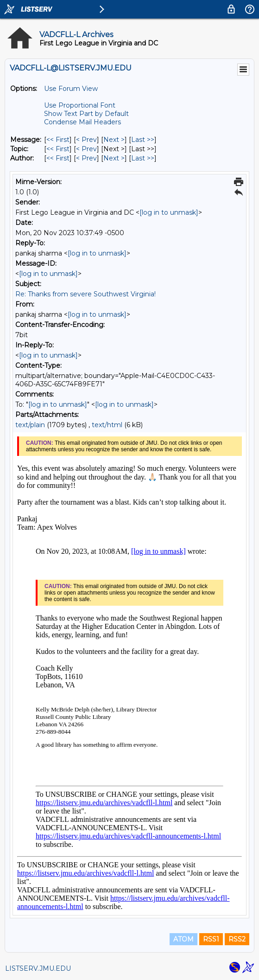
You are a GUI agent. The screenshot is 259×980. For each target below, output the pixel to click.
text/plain (30, 425)
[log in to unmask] (169, 212)
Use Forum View (71, 89)
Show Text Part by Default (86, 114)
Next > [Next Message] (114, 140)
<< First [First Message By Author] (58, 158)
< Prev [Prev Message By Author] (86, 158)
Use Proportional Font (80, 105)
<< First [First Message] (58, 140)
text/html (107, 425)
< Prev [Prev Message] (86, 140)
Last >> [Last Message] (143, 140)
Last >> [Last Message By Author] (143, 158)
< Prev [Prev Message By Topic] (86, 149)
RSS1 (211, 939)
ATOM (183, 939)
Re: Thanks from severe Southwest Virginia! (85, 294)
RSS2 (237, 939)
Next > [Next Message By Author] (114, 158)
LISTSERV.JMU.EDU (38, 968)
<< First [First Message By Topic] (58, 149)
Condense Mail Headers (82, 122)
